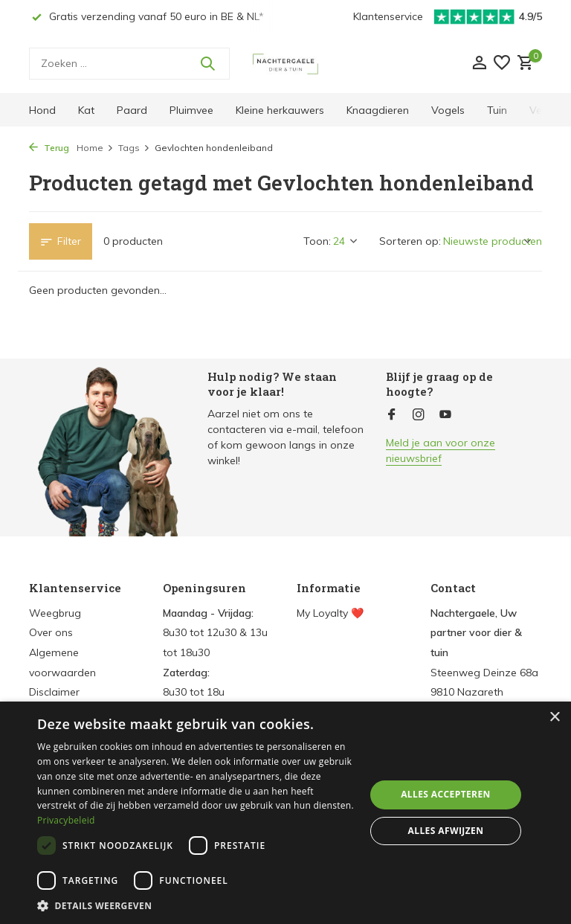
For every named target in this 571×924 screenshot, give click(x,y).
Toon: (317, 241)
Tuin (497, 110)
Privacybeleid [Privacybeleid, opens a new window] (66, 820)
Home (95, 148)
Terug (49, 148)
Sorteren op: (410, 241)
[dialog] (285, 813)
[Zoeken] (129, 64)
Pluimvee (191, 110)
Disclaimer (54, 692)
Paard (132, 110)
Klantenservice (388, 16)
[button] (196, 905)
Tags (134, 148)
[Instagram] (419, 415)
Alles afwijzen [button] (446, 831)
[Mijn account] (479, 64)
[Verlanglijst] (502, 64)
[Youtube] (445, 415)
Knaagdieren (378, 110)
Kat (86, 110)
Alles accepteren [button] (446, 794)
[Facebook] (392, 415)
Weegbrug (55, 613)
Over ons (51, 632)
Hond (42, 110)
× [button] (554, 718)
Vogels (448, 110)
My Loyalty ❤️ (330, 613)
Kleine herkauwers (280, 110)
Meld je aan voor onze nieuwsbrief (441, 450)
